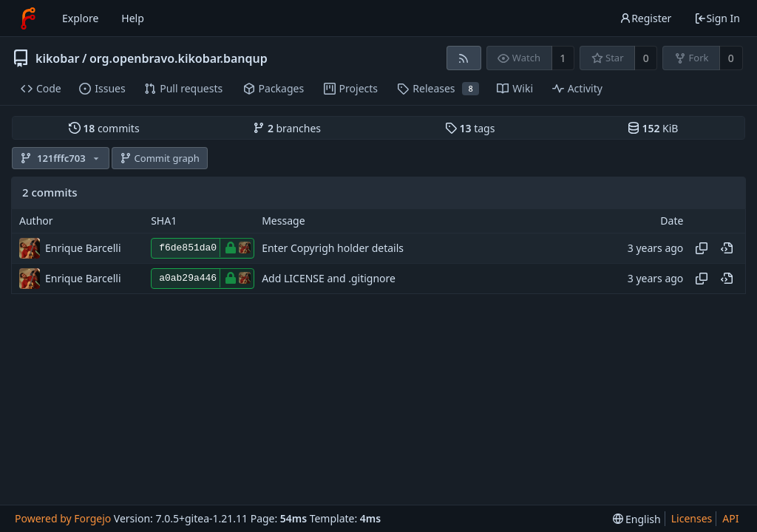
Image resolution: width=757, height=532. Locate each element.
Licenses (692, 518)
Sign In (717, 18)
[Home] (28, 18)
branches (287, 128)
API (730, 518)
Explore (80, 18)
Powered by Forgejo (63, 518)
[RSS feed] (464, 58)
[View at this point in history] (727, 248)
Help (133, 18)
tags (470, 128)
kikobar (58, 58)
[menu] (637, 519)
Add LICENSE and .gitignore (329, 278)
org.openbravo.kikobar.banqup (179, 58)
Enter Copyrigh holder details (333, 248)
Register (645, 18)
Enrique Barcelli (83, 248)
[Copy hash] (702, 248)
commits (104, 128)
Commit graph (160, 158)
